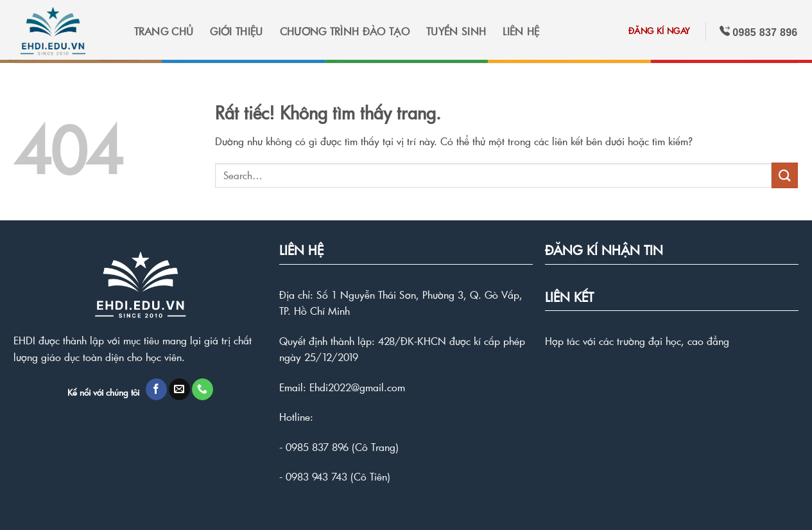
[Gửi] (784, 175)
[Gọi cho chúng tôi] (203, 389)
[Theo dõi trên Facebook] (156, 389)
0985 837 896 (317, 447)
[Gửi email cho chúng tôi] (179, 389)
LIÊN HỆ (521, 31)
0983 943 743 (316, 476)
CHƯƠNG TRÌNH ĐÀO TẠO (345, 31)
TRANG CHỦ (164, 31)
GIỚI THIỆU (236, 31)
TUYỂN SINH (456, 31)
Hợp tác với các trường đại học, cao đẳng (637, 341)
